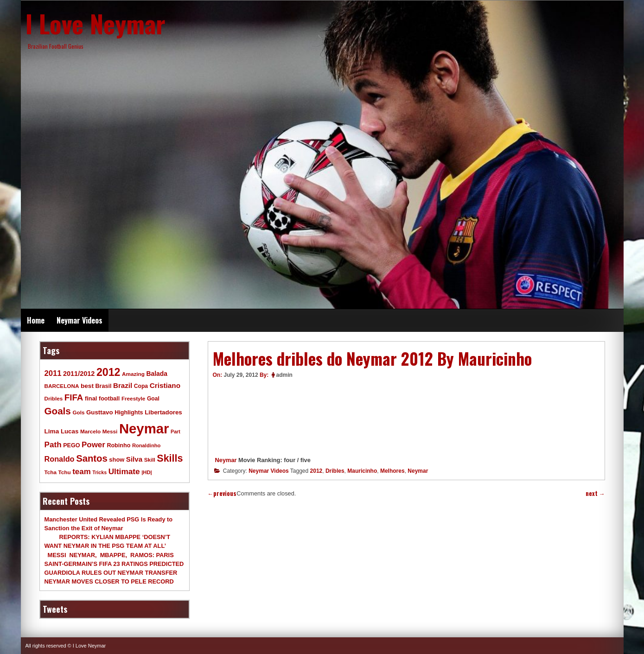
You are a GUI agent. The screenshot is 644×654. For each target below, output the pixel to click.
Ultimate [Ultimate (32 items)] (124, 471)
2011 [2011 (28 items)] (53, 373)
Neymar (226, 460)
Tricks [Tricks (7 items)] (99, 472)
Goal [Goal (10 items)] (153, 399)
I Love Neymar (96, 23)
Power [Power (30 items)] (93, 445)
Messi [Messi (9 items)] (110, 431)
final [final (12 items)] (91, 398)
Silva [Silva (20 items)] (134, 459)
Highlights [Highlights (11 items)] (129, 413)
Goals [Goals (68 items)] (58, 411)
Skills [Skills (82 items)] (170, 458)
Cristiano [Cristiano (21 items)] (165, 385)
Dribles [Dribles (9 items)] (54, 398)
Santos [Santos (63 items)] (92, 458)
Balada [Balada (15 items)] (156, 374)
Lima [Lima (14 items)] (52, 431)
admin (284, 375)
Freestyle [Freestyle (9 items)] (133, 398)
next (595, 493)
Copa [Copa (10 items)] (141, 386)
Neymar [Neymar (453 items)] (144, 429)
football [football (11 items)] (109, 399)
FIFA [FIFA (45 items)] (74, 397)
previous (222, 493)
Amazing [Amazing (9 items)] (133, 374)
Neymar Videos (80, 320)
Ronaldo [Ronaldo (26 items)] (60, 459)
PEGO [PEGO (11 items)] (71, 445)
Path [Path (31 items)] (53, 444)
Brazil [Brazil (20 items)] (123, 385)
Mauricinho (362, 471)
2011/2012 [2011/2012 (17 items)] (79, 374)
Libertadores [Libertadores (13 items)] (163, 412)
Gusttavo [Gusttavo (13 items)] (100, 412)
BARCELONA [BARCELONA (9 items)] (62, 386)
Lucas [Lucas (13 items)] (70, 431)
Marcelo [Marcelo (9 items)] (90, 431)
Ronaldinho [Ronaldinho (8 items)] (147, 445)
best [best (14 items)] (87, 386)
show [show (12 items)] (117, 460)
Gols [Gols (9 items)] (78, 412)
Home (36, 320)
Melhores (392, 471)
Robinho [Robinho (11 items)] (118, 445)
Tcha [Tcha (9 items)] (51, 472)
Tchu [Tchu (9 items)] (65, 472)
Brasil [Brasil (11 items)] (104, 386)
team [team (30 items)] (81, 472)
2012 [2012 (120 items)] (108, 372)
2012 (316, 471)
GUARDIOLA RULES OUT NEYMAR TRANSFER (111, 573)
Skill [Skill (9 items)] (150, 460)
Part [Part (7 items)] (175, 432)
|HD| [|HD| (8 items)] (147, 472)
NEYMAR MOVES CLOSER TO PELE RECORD (109, 581)
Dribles (335, 471)
